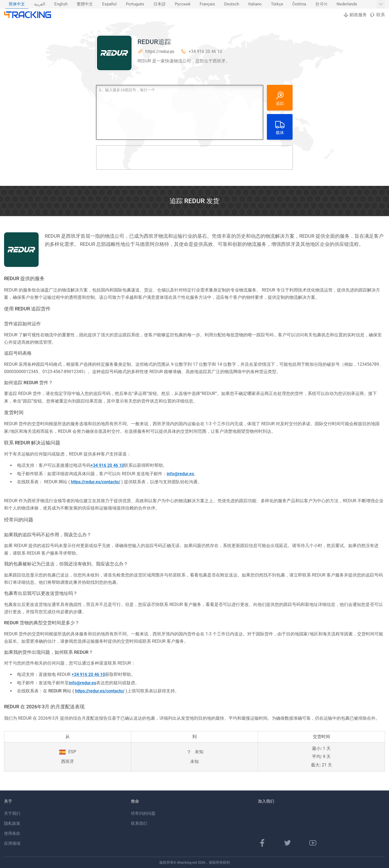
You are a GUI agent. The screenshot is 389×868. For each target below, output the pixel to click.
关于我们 (12, 813)
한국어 (321, 4)
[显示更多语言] (381, 4)
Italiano (255, 4)
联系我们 (139, 823)
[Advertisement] (194, 157)
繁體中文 (85, 4)
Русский (183, 4)
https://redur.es (160, 51)
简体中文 (17, 4)
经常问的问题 (143, 813)
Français (207, 4)
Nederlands (347, 4)
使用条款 (12, 833)
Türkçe (277, 4)
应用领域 (12, 843)
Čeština (299, 4)
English (61, 4)
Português (135, 4)
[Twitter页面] (287, 843)
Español (109, 4)
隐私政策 (12, 823)
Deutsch (232, 4)
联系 (377, 15)
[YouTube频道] (313, 843)
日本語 (160, 4)
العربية (40, 4)
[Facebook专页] (262, 843)
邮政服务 (355, 15)
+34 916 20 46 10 (205, 51)
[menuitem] (17, 4)
